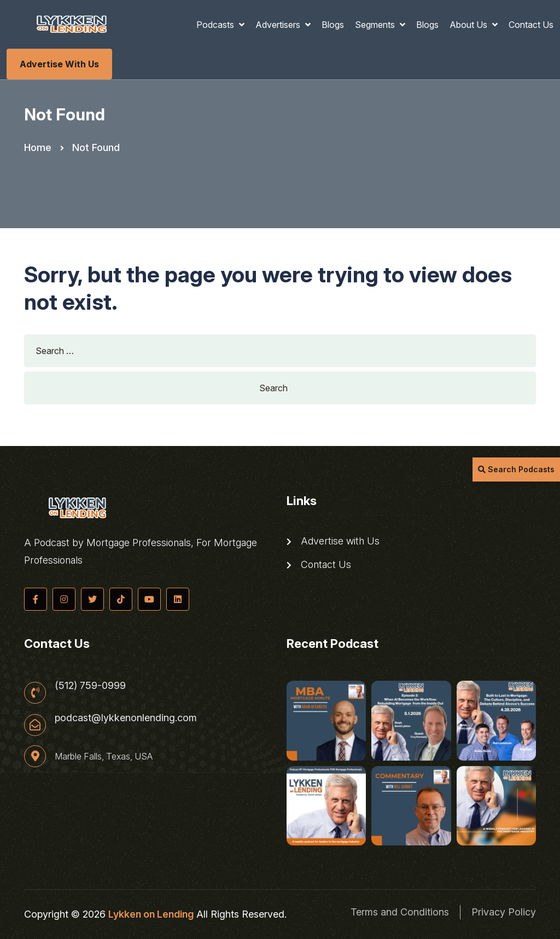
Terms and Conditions (400, 912)
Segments (376, 25)
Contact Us (531, 25)
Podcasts (216, 25)
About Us (469, 25)
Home (38, 147)
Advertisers (279, 25)
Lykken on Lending (151, 914)
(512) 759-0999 (90, 686)
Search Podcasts (516, 469)
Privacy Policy (504, 912)
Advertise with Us (59, 64)
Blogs (333, 25)
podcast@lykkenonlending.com (126, 718)
